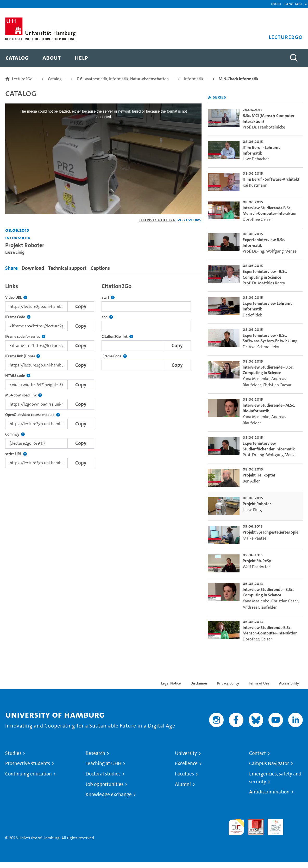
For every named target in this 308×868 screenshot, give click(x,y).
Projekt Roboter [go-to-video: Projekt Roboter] (257, 504)
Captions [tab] (100, 268)
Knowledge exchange (109, 794)
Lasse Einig (15, 252)
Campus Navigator (269, 763)
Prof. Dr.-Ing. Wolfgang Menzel (270, 251)
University (186, 753)
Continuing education (29, 774)
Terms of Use (259, 683)
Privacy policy (228, 683)
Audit (253, 822)
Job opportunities (105, 784)
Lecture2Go (22, 79)
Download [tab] (33, 268)
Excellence (186, 763)
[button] (294, 4)
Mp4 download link (24, 395)
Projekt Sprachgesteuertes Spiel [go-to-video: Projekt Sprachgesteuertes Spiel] (271, 532)
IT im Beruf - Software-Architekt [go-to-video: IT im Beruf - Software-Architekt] (271, 179)
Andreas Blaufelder (260, 607)
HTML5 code (18, 376)
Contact (257, 753)
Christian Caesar (277, 385)
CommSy (15, 434)
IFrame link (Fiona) (23, 356)
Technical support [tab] (67, 268)
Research (95, 753)
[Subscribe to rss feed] (210, 97)
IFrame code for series (25, 337)
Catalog (55, 79)
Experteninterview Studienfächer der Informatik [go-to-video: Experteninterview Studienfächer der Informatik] (269, 446)
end (107, 317)
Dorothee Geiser (257, 219)
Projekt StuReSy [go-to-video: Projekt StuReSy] (257, 561)
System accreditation (295, 825)
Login (276, 4)
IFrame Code (18, 317)
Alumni (183, 784)
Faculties (184, 774)
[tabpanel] (103, 374)
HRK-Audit (273, 825)
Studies (13, 753)
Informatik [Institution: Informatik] (18, 238)
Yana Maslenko (256, 379)
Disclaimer (199, 683)
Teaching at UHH (103, 763)
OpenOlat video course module (33, 415)
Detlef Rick (252, 315)
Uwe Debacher (256, 159)
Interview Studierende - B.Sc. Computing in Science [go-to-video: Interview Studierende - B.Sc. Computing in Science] (268, 370)
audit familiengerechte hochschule (236, 827)
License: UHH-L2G (157, 220)
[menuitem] (17, 58)
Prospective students (28, 763)
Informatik (194, 79)
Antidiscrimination (269, 792)
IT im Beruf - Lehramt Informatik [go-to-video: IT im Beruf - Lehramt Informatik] (261, 150)
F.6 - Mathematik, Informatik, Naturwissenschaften (123, 79)
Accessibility (289, 683)
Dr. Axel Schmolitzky (261, 347)
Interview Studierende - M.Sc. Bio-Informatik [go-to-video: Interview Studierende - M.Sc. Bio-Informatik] (269, 408)
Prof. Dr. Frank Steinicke (264, 127)
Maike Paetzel (255, 538)
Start (108, 298)
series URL (16, 454)
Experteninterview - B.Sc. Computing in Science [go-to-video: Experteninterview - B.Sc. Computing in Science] (265, 274)
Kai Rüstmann (255, 185)
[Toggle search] (294, 58)
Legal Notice (171, 683)
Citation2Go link (117, 337)
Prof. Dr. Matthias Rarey (264, 283)
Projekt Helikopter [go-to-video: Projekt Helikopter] (259, 475)
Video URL (16, 298)
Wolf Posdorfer (256, 567)
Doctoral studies (103, 774)
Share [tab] (11, 268)
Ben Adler (251, 481)
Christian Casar (285, 601)
